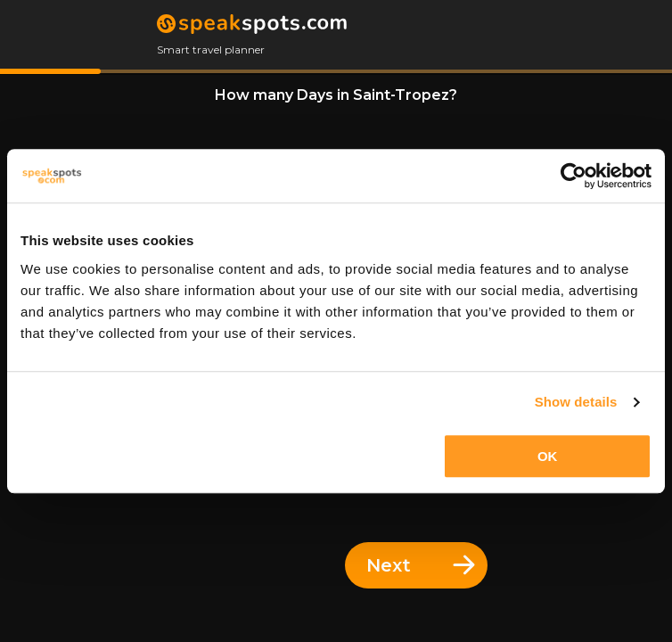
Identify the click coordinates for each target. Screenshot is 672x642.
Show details (576, 402)
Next (421, 565)
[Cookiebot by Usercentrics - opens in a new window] (574, 176)
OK (548, 456)
